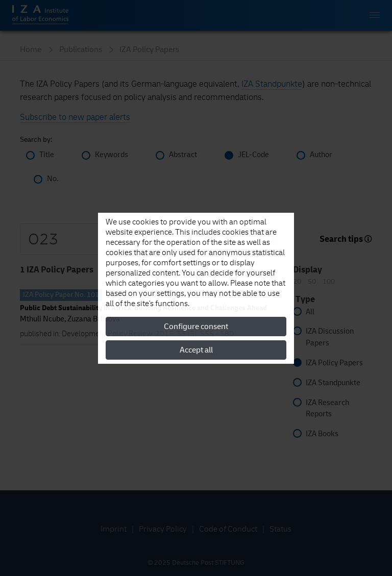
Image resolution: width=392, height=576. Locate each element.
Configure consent (196, 327)
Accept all (196, 350)
